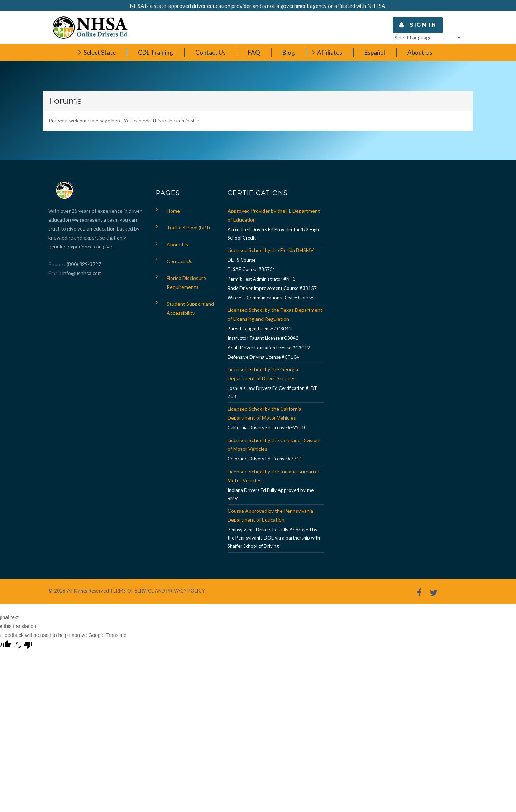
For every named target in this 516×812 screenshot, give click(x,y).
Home (173, 211)
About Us (177, 244)
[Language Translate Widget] (427, 37)
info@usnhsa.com (82, 273)
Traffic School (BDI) (188, 228)
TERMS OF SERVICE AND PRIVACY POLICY (157, 591)
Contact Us (180, 261)
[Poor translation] (24, 646)
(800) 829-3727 (83, 264)
